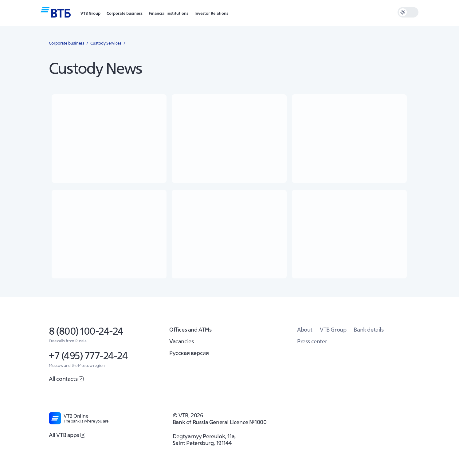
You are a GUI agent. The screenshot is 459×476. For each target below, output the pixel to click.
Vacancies (181, 341)
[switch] (408, 12)
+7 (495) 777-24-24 (88, 356)
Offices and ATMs (190, 330)
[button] (90, 13)
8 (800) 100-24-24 (86, 331)
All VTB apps (67, 435)
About (305, 330)
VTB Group (333, 330)
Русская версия (189, 353)
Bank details (369, 330)
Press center (312, 341)
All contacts (66, 379)
